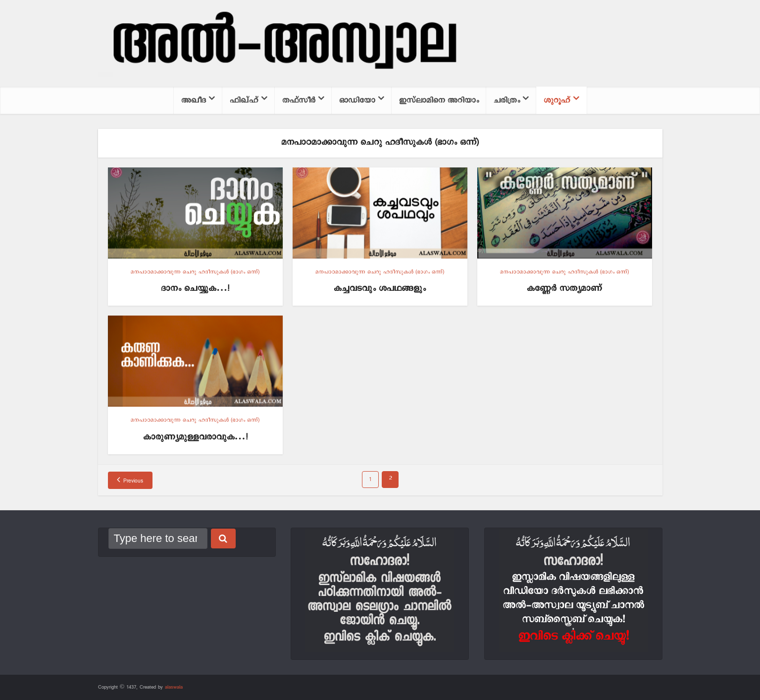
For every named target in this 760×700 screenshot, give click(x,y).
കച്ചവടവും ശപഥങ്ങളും (380, 289)
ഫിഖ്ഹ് (244, 100)
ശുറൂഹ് (557, 100)
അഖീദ (194, 100)
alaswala (174, 687)
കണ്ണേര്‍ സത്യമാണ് (564, 289)
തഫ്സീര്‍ (299, 100)
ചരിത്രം (507, 100)
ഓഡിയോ (357, 100)
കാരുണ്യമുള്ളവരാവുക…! (195, 437)
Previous (133, 481)
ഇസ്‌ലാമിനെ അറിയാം (439, 100)
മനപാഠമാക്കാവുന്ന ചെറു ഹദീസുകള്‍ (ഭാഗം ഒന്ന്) (195, 272)
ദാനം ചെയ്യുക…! (195, 289)
